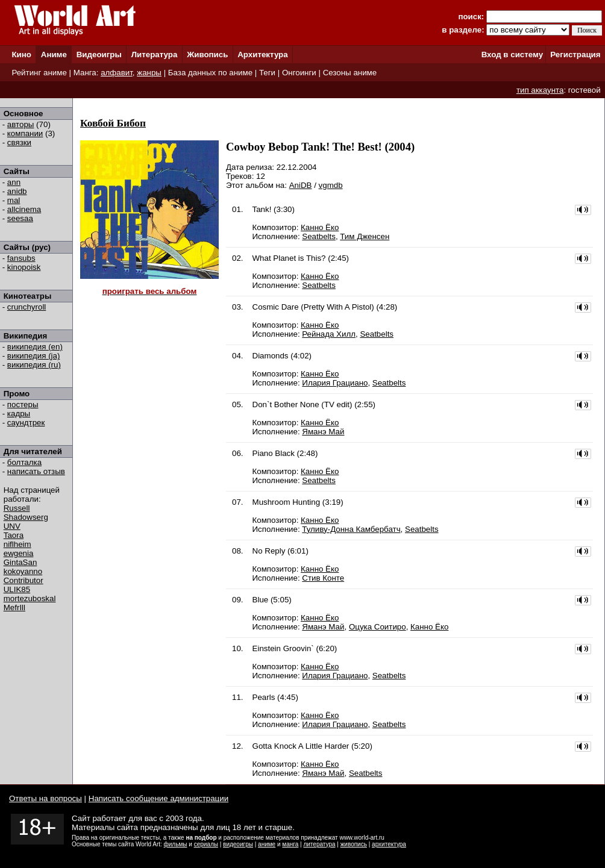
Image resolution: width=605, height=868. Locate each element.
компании (25, 133)
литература (319, 844)
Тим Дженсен (365, 236)
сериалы (206, 844)
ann (14, 182)
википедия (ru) (34, 365)
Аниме (54, 55)
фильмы (176, 844)
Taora (14, 535)
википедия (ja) (34, 356)
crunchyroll (27, 307)
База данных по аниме (210, 73)
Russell (17, 508)
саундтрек (26, 423)
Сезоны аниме (350, 73)
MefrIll (14, 607)
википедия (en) (35, 347)
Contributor (24, 580)
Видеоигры (99, 55)
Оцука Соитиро (378, 627)
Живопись (207, 55)
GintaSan (20, 562)
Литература (155, 55)
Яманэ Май (323, 432)
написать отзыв (36, 471)
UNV (12, 526)
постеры (23, 404)
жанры (149, 73)
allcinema (24, 209)
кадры (19, 414)
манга (290, 844)
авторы (21, 124)
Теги (267, 73)
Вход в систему (512, 55)
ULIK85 (17, 589)
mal (14, 200)
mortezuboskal (30, 598)
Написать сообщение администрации (158, 798)
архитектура (389, 844)
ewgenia (19, 553)
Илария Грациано (335, 383)
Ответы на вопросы (45, 798)
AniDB (301, 185)
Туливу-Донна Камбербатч (351, 529)
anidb (17, 191)
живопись (354, 844)
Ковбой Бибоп (113, 123)
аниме (267, 844)
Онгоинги (299, 73)
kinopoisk (24, 267)
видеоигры (238, 844)
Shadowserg (26, 517)
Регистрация (575, 55)
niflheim (17, 544)
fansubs (21, 258)
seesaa (20, 218)
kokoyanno (23, 571)
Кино (21, 55)
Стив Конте (323, 578)
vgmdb (331, 185)
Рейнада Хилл (329, 334)
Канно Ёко (320, 227)
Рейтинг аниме (39, 73)
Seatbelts (319, 236)
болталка (24, 462)
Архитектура (262, 55)
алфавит (117, 73)
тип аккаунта (540, 90)
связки (19, 142)
